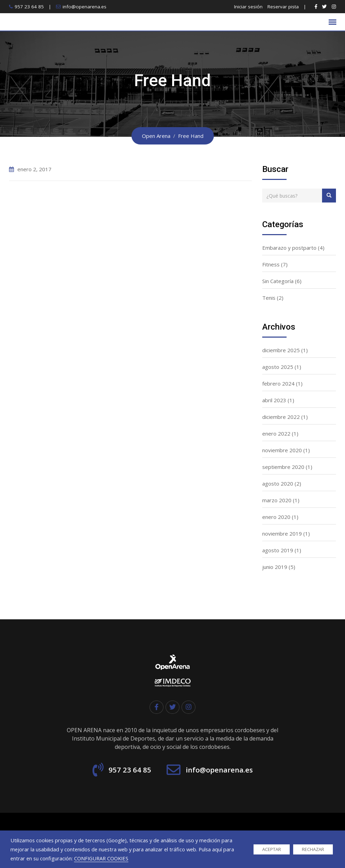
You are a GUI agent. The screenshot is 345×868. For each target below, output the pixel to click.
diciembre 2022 (281, 417)
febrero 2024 (278, 383)
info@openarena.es (85, 7)
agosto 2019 (278, 550)
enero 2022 (276, 433)
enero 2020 (276, 517)
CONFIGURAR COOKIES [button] (101, 858)
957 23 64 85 (29, 7)
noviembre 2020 (282, 450)
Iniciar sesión (248, 7)
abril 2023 (274, 400)
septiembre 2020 (283, 467)
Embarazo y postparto (289, 248)
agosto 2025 (278, 367)
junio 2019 (275, 567)
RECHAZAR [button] (313, 849)
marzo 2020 (277, 500)
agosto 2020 (278, 483)
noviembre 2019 (282, 534)
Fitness (271, 264)
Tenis (269, 298)
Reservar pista (283, 7)
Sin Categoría (278, 281)
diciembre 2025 (281, 350)
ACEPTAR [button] (272, 849)
